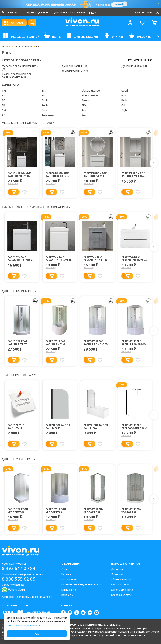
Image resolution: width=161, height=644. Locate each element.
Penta (45, 105)
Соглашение (69, 579)
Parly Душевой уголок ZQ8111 (94, 511)
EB (4, 105)
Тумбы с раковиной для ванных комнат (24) (17, 75)
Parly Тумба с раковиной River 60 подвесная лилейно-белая (134, 259)
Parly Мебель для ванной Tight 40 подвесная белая (20, 175)
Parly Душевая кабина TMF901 (55, 343)
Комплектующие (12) (75, 71)
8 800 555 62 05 (19, 579)
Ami (84, 110)
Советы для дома (122, 590)
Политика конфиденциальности (81, 585)
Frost (45, 110)
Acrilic (45, 100)
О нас (65, 569)
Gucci (125, 91)
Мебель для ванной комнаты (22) (20, 68)
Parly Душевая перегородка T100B (134, 427)
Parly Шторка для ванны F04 (96, 427)
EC (4, 100)
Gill (123, 105)
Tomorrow (48, 115)
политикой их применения (23, 625)
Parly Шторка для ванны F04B (58, 427)
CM (4, 110)
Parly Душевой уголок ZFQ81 (18, 511)
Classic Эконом (91, 91)
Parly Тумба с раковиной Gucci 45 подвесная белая (58, 259)
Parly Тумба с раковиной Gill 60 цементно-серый (95, 259)
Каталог (6, 46)
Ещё (93, 13)
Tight (125, 110)
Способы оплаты (121, 595)
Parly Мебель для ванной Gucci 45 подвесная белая (57, 175)
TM (4, 91)
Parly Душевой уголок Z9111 (131, 511)
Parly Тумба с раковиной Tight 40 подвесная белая (21, 259)
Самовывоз (78, 12)
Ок (37, 634)
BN (43, 96)
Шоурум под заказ (36, 12)
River (85, 115)
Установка (117, 574)
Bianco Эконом (91, 96)
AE (4, 115)
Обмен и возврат (122, 579)
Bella (124, 100)
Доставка (61, 12)
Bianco (86, 100)
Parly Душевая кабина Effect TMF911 (18, 343)
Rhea (124, 96)
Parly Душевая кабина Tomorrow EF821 (96, 343)
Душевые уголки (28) (134, 66)
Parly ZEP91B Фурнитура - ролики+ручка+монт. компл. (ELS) (22, 427)
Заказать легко (120, 585)
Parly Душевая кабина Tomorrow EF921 (134, 343)
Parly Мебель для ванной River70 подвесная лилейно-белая (95, 175)
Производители (24, 46)
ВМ (44, 91)
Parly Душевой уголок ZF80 (56, 511)
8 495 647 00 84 (19, 568)
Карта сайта (69, 590)
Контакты (67, 595)
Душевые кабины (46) (75, 66)
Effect (85, 105)
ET (4, 96)
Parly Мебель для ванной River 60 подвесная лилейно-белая (133, 175)
